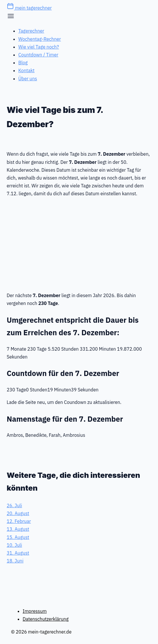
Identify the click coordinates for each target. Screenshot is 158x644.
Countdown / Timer (38, 55)
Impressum (35, 611)
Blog (23, 63)
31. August (18, 553)
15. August (18, 537)
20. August (18, 513)
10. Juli (14, 545)
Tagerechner (31, 31)
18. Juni (15, 561)
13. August (18, 529)
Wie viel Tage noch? (39, 47)
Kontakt (26, 70)
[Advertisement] (79, 243)
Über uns (28, 79)
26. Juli (14, 505)
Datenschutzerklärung (46, 619)
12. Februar (19, 521)
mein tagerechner (29, 8)
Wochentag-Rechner (40, 39)
